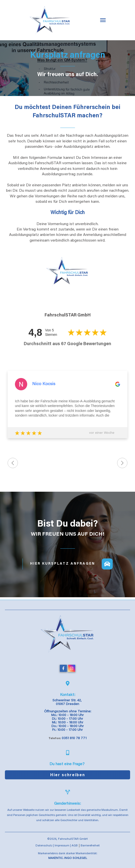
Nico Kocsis (44, 384)
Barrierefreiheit (90, 846)
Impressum (62, 846)
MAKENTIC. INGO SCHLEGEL (68, 858)
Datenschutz (44, 846)
